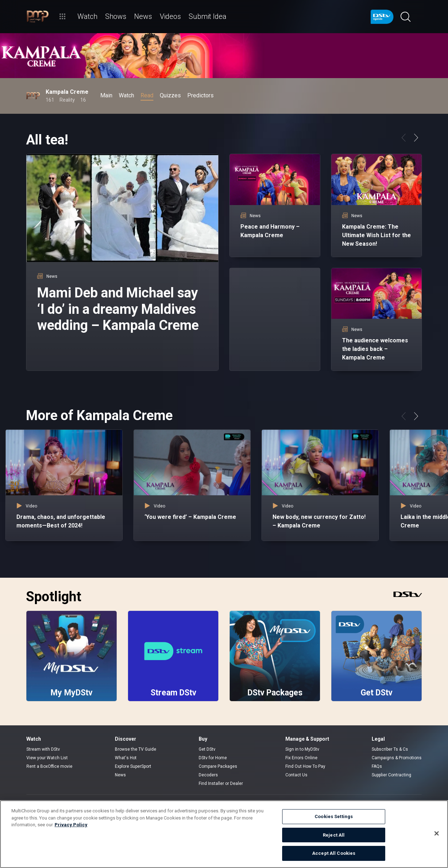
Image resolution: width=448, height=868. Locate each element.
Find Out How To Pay (305, 766)
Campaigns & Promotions (397, 758)
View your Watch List (47, 758)
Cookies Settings (334, 816)
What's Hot (126, 758)
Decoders (208, 775)
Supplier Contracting (391, 775)
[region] (224, 834)
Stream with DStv (43, 749)
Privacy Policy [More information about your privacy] (71, 825)
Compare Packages (218, 766)
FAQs (377, 766)
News (120, 775)
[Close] (437, 833)
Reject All (334, 835)
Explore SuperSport (133, 766)
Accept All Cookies (334, 853)
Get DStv (207, 749)
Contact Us (296, 775)
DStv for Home (213, 758)
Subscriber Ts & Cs (390, 749)
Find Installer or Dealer (221, 783)
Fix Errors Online (301, 758)
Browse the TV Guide (136, 749)
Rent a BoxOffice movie (49, 766)
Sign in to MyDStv (302, 749)
